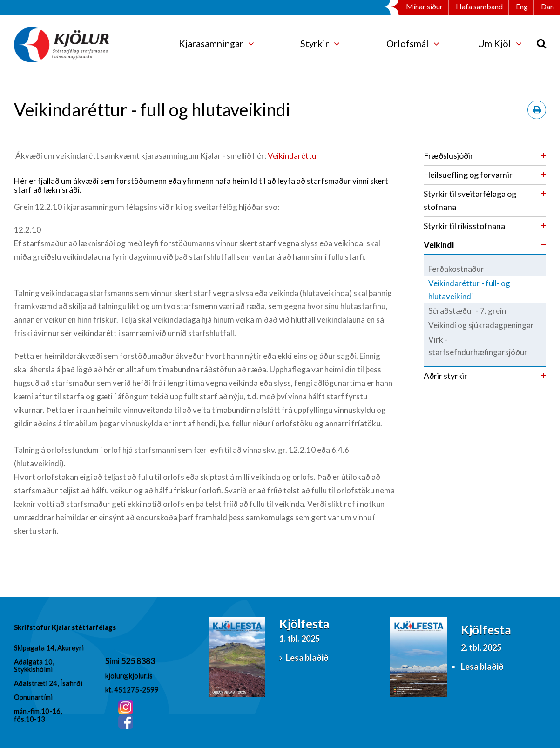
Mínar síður (424, 6)
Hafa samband (479, 6)
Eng (522, 6)
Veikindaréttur (293, 156)
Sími (113, 660)
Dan (547, 6)
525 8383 (138, 660)
